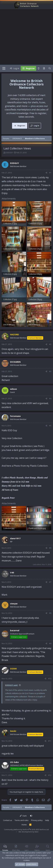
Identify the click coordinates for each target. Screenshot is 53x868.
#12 (50, 775)
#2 (50, 344)
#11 (50, 741)
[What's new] (44, 68)
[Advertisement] (26, 37)
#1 (50, 173)
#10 (50, 679)
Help (47, 820)
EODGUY (9, 153)
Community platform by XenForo (27, 829)
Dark (23, 816)
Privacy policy (37, 820)
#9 (50, 643)
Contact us (8, 820)
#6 (50, 548)
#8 (50, 613)
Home (24, 825)
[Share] (46, 173)
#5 (50, 426)
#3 (50, 371)
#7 (50, 582)
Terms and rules (22, 820)
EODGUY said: (12, 685)
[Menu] (4, 68)
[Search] (50, 68)
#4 (50, 399)
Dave (37, 832)
